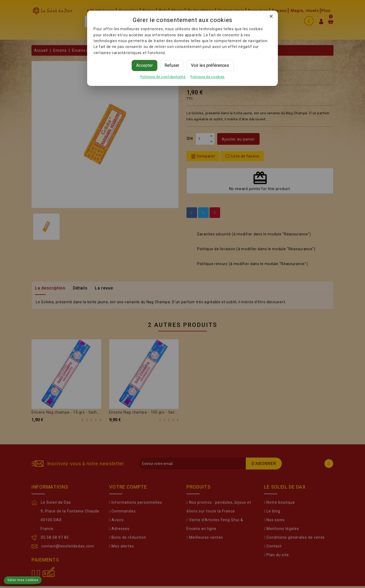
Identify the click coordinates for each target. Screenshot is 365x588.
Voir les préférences (210, 65)
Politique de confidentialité (163, 77)
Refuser (172, 65)
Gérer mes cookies (23, 580)
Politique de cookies (208, 77)
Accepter (144, 65)
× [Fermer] (271, 16)
